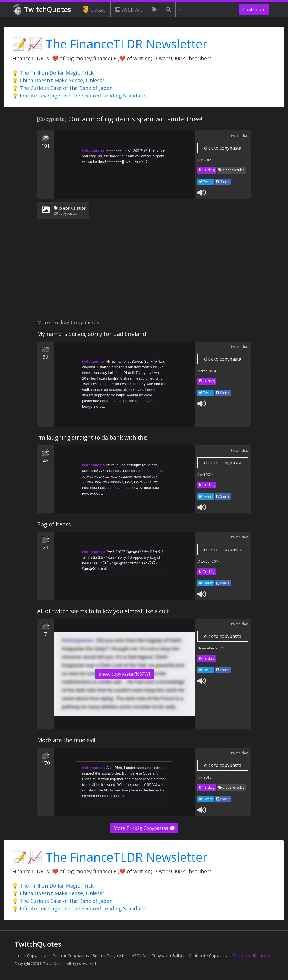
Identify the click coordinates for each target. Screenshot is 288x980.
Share (223, 182)
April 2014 (206, 475)
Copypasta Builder (168, 956)
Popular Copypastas (71, 956)
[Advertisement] (144, 272)
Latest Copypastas (31, 956)
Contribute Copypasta (209, 956)
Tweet (206, 182)
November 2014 (210, 648)
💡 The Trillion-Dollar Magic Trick (53, 73)
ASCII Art (129, 10)
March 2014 (207, 371)
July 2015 (204, 160)
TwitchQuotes (43, 10)
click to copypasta (223, 148)
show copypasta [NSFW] (124, 674)
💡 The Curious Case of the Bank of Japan (62, 88)
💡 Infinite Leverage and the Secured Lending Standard (79, 96)
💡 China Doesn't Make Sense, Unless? (58, 80)
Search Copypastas (110, 956)
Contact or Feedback (251, 956)
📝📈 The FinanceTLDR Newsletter (110, 44)
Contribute (254, 10)
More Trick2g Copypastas (144, 828)
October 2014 (209, 561)
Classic (94, 10)
